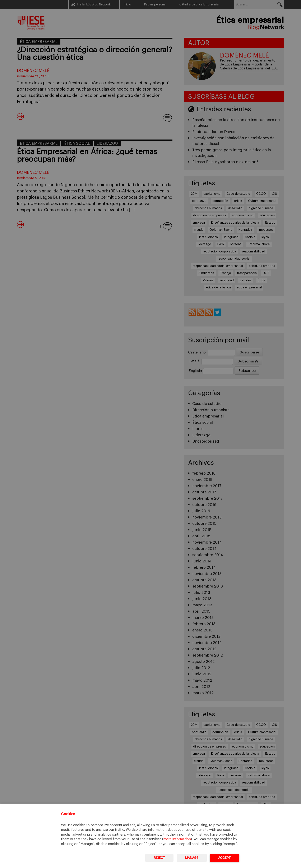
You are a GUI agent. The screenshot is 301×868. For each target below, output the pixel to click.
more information (177, 839)
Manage (192, 858)
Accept (224, 858)
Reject (159, 858)
